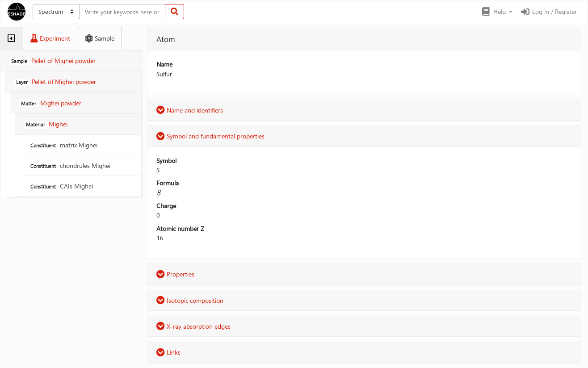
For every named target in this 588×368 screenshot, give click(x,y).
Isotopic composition (190, 300)
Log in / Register (548, 11)
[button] (497, 12)
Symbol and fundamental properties (210, 136)
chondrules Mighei (69, 165)
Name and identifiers (190, 110)
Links (168, 352)
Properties (175, 274)
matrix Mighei (63, 145)
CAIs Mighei (61, 186)
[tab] (11, 38)
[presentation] (159, 193)
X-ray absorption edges (193, 326)
